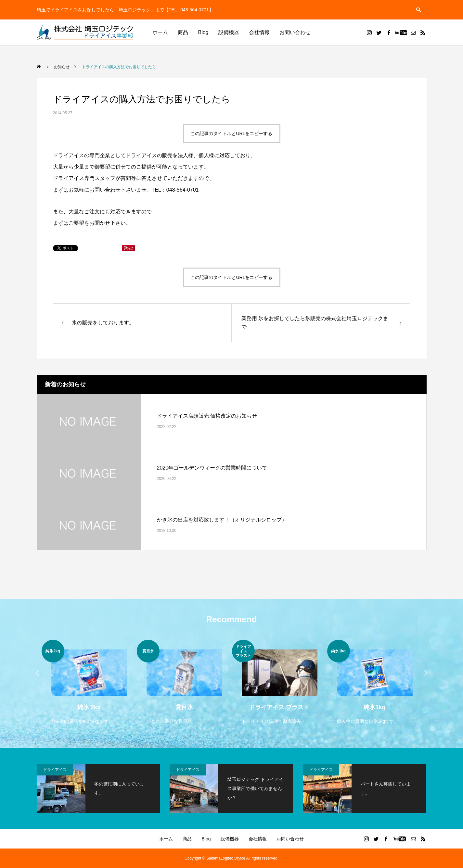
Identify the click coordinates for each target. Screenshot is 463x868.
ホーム (160, 32)
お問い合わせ (295, 32)
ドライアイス (55, 770)
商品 (183, 32)
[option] (89, 683)
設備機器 (229, 32)
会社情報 (259, 32)
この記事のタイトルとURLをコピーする (231, 133)
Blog (203, 32)
